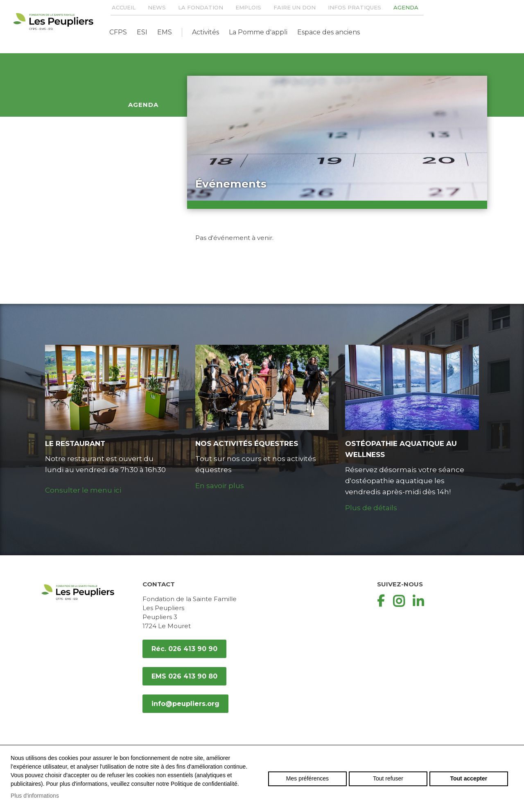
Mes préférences (307, 778)
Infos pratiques (355, 7)
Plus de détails (371, 508)
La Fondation (201, 7)
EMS (165, 32)
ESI (142, 32)
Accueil (124, 7)
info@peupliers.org (185, 704)
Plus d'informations (35, 796)
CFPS (118, 32)
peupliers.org (53, 21)
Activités (206, 32)
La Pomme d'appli (258, 32)
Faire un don (295, 7)
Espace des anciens (329, 32)
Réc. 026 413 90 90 (184, 649)
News (157, 7)
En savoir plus (220, 486)
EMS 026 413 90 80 (184, 676)
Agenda (406, 7)
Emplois (248, 7)
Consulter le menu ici (83, 490)
